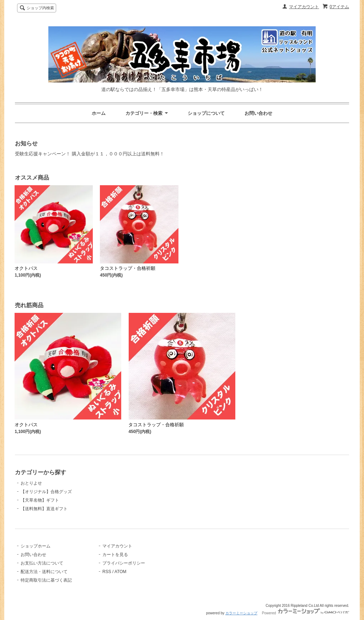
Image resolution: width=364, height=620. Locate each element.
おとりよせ (31, 483)
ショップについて (206, 113)
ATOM (121, 572)
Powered (306, 613)
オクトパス (26, 268)
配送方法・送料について (44, 572)
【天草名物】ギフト (40, 500)
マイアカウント (304, 7)
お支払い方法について (42, 563)
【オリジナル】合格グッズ (46, 492)
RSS (107, 572)
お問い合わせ (258, 113)
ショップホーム (36, 546)
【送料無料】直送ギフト (44, 509)
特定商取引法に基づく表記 (46, 580)
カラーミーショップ (241, 613)
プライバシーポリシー (124, 563)
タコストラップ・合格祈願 (128, 268)
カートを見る (115, 555)
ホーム (99, 113)
